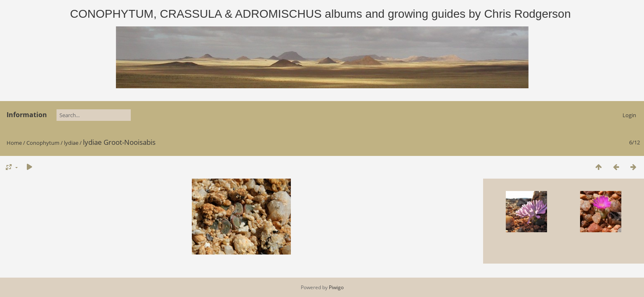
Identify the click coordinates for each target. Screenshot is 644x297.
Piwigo (336, 287)
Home (14, 143)
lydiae (71, 143)
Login (629, 115)
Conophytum (43, 143)
